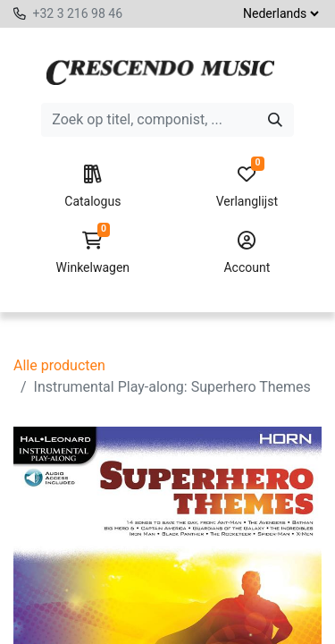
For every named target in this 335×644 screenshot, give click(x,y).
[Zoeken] (275, 120)
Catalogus (92, 187)
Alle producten (59, 365)
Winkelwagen (92, 253)
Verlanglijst (247, 187)
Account (247, 253)
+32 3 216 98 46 (77, 13)
